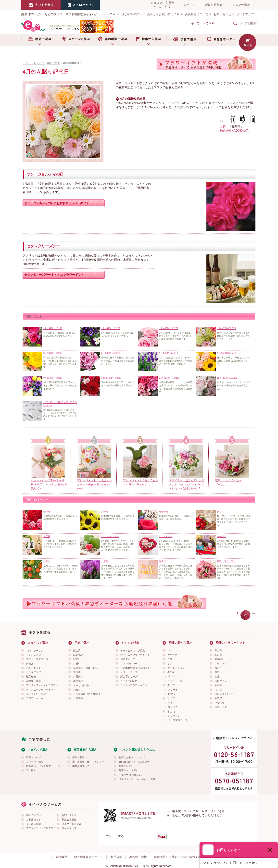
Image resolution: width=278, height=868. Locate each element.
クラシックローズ (130, 663)
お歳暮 (218, 685)
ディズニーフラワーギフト (41, 690)
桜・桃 (218, 690)
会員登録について (197, 14)
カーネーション (176, 668)
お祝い (77, 663)
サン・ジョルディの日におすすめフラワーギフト (57, 203)
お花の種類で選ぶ (112, 40)
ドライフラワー (35, 672)
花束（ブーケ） (35, 651)
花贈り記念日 (54, 63)
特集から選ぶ (148, 40)
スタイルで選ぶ (76, 40)
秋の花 (171, 698)
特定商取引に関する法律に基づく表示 (179, 857)
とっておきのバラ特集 (133, 651)
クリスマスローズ (178, 720)
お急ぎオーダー (221, 40)
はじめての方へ (132, 14)
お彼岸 (218, 698)
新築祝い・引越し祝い (86, 668)
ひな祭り (219, 703)
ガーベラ (172, 655)
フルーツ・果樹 (35, 762)
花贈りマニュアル (128, 770)
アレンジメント (35, 655)
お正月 (218, 668)
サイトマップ (245, 14)
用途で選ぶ (39, 40)
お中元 (218, 672)
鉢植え (30, 663)
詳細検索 (251, 23)
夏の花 (171, 685)
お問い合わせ (222, 14)
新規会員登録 (214, 5)
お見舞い (78, 676)
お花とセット (34, 668)
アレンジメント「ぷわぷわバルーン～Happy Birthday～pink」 (95, 484)
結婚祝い (78, 655)
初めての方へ (34, 815)
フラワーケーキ (35, 698)
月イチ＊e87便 (129, 681)
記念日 (77, 659)
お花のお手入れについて (132, 757)
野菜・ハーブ (34, 757)
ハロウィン (221, 681)
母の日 (218, 651)
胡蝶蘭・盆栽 (34, 681)
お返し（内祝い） (83, 685)
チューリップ (175, 681)
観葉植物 (31, 676)
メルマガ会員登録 (72, 824)
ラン (170, 663)
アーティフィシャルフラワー (42, 685)
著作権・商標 (138, 857)
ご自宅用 (78, 698)
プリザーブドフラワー (38, 659)
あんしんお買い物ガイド (163, 14)
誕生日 (77, 651)
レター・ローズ (129, 672)
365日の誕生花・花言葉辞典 (134, 762)
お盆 (217, 676)
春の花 (171, 672)
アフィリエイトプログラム (41, 828)
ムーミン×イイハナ (37, 694)
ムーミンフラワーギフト (134, 685)
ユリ (170, 659)
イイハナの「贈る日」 (131, 775)
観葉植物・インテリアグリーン (43, 766)
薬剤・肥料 (78, 757)
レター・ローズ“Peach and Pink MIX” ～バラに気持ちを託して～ (49, 484)
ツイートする (115, 836)
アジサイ (173, 690)
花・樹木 (31, 770)
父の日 (218, 655)
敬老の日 (219, 659)
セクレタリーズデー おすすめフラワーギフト (54, 275)
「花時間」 (236, 126)
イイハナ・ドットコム (34, 63)
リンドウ (173, 707)
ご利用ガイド (34, 820)
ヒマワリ (173, 694)
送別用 (77, 672)
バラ (170, 651)
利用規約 (116, 857)
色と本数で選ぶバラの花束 (135, 668)
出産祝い (78, 681)
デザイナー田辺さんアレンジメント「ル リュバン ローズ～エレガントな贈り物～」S (187, 484)
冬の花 (171, 712)
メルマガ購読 (241, 5)
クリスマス (221, 663)
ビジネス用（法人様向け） (88, 694)
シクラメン (174, 716)
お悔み (77, 690)
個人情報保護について (89, 857)
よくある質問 (34, 824)
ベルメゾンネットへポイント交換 (137, 779)
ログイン (190, 5)
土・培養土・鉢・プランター (88, 762)
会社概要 (61, 857)
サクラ (172, 676)
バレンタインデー (224, 694)
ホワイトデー (222, 707)
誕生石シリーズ (129, 676)
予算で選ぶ (185, 40)
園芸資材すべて (81, 766)
